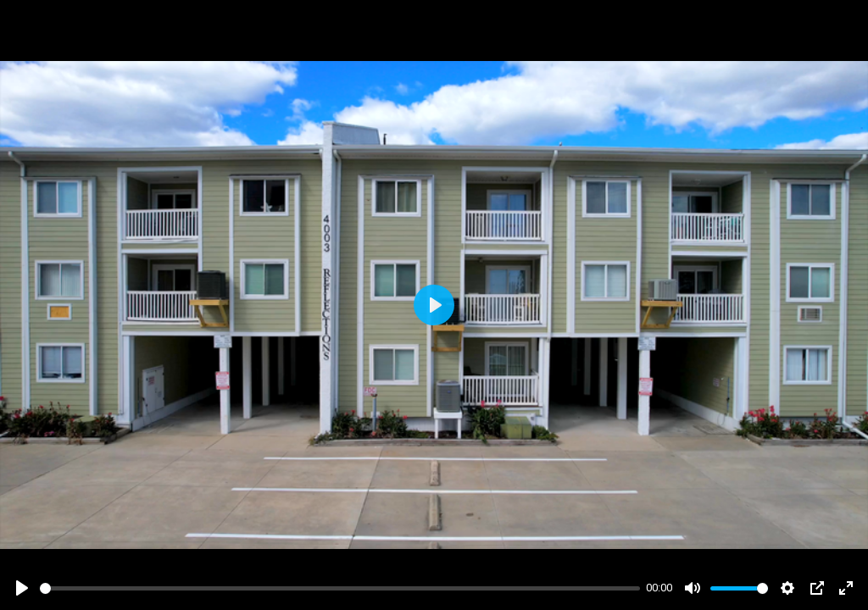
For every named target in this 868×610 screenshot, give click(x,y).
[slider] (340, 588)
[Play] (22, 588)
